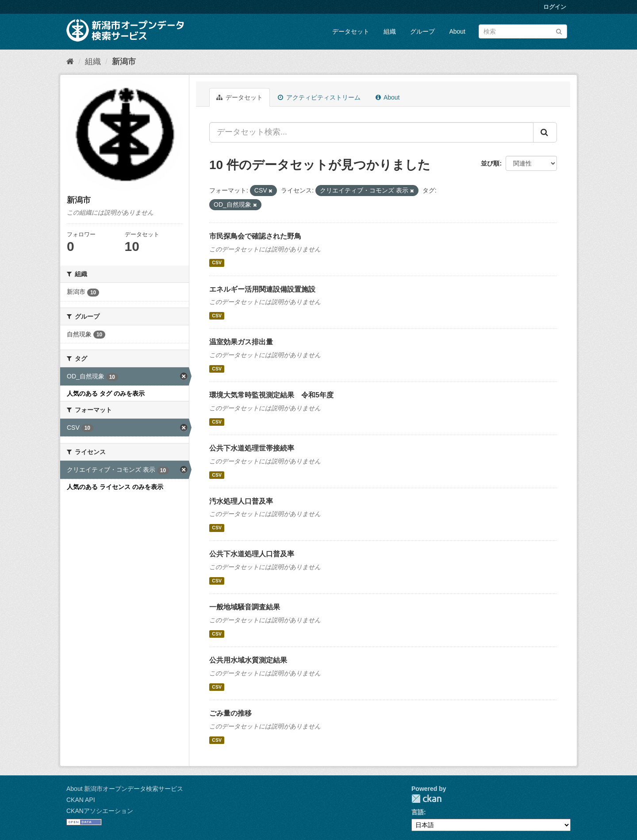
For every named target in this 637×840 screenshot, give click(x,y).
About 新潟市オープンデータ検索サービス (125, 789)
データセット (351, 31)
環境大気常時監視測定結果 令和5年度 (271, 395)
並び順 (490, 163)
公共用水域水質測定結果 (248, 660)
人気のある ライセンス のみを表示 (115, 487)
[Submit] (559, 31)
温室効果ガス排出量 (241, 342)
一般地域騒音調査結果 (245, 607)
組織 (390, 31)
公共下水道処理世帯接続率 (252, 448)
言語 (418, 812)
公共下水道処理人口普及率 (252, 554)
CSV (217, 263)
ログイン (555, 7)
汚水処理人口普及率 (241, 501)
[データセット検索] (523, 31)
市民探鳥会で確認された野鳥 (255, 236)
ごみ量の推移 (230, 713)
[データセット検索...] (371, 132)
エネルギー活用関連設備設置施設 (262, 289)
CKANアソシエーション (100, 811)
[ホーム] (70, 62)
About (457, 31)
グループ (422, 31)
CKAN (426, 799)
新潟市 (124, 62)
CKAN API (81, 800)
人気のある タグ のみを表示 (106, 393)
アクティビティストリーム (319, 97)
